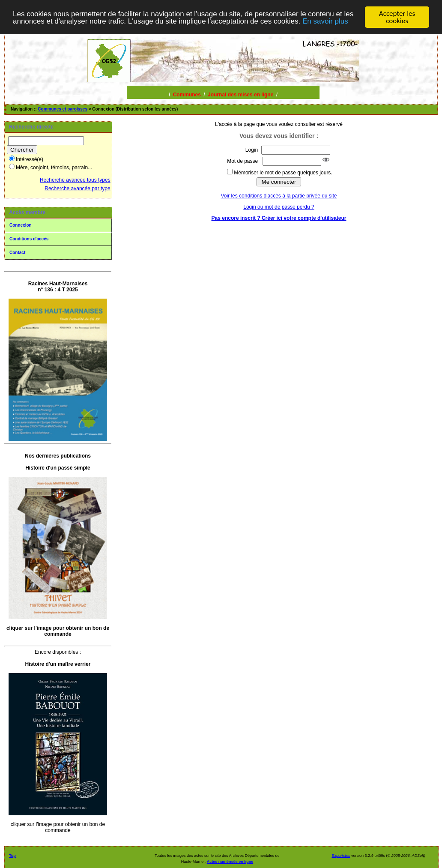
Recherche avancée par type (77, 189)
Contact (17, 253)
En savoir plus (325, 21)
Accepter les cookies (397, 17)
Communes (187, 95)
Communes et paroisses (63, 109)
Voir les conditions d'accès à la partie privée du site (279, 196)
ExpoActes (341, 856)
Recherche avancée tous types (75, 180)
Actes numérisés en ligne (230, 862)
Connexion (21, 225)
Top (12, 856)
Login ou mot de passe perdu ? (279, 207)
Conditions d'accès (29, 239)
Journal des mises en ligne (240, 95)
